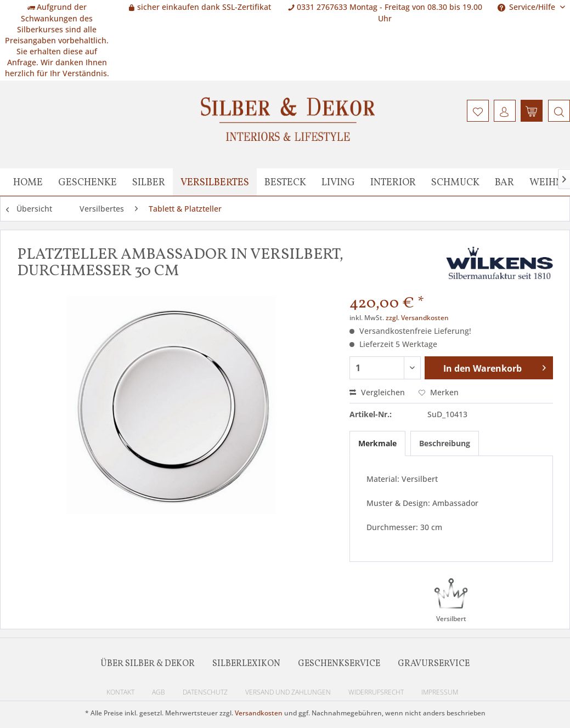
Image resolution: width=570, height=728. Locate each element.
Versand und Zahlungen (288, 692)
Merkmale (377, 443)
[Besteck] (285, 182)
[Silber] (149, 182)
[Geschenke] (88, 182)
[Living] (338, 182)
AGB (159, 692)
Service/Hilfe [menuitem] (527, 7)
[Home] (28, 182)
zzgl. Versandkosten (417, 318)
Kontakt (120, 692)
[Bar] (504, 182)
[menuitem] (558, 111)
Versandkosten (259, 713)
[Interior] (393, 182)
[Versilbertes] (215, 182)
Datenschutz (205, 692)
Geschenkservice (339, 664)
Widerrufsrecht (376, 692)
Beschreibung (445, 443)
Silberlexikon (246, 664)
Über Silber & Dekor (148, 664)
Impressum (440, 692)
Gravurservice (434, 664)
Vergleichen (377, 392)
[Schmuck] (455, 182)
